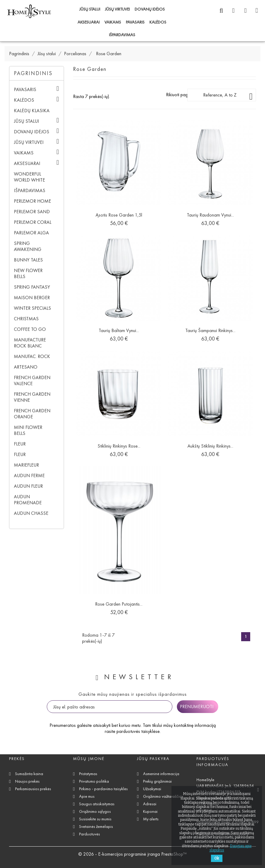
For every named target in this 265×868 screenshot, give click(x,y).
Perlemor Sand (32, 212)
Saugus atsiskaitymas (97, 804)
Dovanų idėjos (150, 9)
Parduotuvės (89, 834)
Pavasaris (135, 22)
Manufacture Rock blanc (30, 343)
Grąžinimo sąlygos (95, 811)
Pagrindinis (33, 73)
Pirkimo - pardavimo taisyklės (103, 789)
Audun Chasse (31, 513)
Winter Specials (32, 308)
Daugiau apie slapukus (231, 848)
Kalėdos (158, 22)
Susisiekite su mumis (95, 819)
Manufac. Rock (32, 356)
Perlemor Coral (33, 222)
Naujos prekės (27, 781)
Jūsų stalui (90, 9)
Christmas (26, 319)
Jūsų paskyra (153, 759)
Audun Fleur (28, 486)
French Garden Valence (32, 380)
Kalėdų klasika (32, 111)
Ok (217, 858)
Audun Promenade (28, 500)
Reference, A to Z (228, 96)
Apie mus (87, 796)
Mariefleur (26, 465)
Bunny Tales (28, 260)
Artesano (26, 367)
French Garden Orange (32, 414)
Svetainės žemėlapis (96, 827)
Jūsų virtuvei (117, 9)
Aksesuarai (89, 22)
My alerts (151, 819)
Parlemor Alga (31, 233)
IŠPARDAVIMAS (122, 35)
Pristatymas (88, 774)
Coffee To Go (30, 329)
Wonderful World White (29, 177)
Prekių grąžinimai (157, 781)
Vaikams (113, 22)
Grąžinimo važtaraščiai (163, 796)
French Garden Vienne (32, 397)
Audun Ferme (29, 475)
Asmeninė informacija (161, 774)
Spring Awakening (28, 246)
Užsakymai (152, 789)
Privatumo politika (94, 781)
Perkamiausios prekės (33, 789)
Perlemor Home (32, 201)
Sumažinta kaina (29, 774)
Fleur (20, 444)
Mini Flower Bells (28, 430)
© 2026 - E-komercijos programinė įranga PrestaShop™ (132, 854)
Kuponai (150, 811)
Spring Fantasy (32, 287)
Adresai (150, 804)
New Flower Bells (28, 273)
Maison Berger (32, 298)
